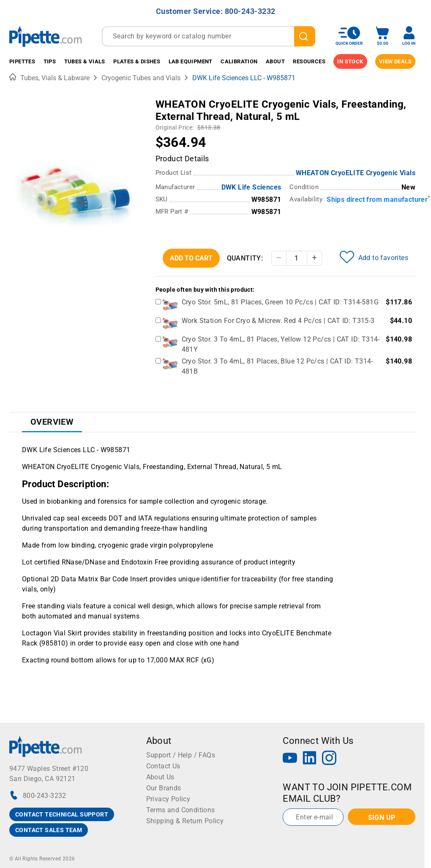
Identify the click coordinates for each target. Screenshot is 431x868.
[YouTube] (290, 759)
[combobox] (209, 36)
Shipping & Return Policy (185, 821)
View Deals (395, 61)
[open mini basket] (382, 36)
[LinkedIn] (310, 759)
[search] (305, 36)
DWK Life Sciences (251, 187)
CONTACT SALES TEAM (49, 830)
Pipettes (22, 61)
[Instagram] (329, 759)
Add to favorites (374, 257)
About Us (160, 777)
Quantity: (245, 258)
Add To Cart (191, 258)
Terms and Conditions (181, 810)
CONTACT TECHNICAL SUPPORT (62, 814)
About (275, 61)
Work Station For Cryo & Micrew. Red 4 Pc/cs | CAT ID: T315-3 (278, 321)
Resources (309, 61)
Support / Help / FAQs (181, 755)
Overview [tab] (52, 422)
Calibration (239, 61)
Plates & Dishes (137, 61)
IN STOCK (350, 61)
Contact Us (163, 766)
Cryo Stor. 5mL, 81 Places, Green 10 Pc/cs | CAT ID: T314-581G (280, 302)
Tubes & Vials (85, 61)
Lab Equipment (191, 61)
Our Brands (164, 788)
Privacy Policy (168, 799)
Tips (50, 61)
